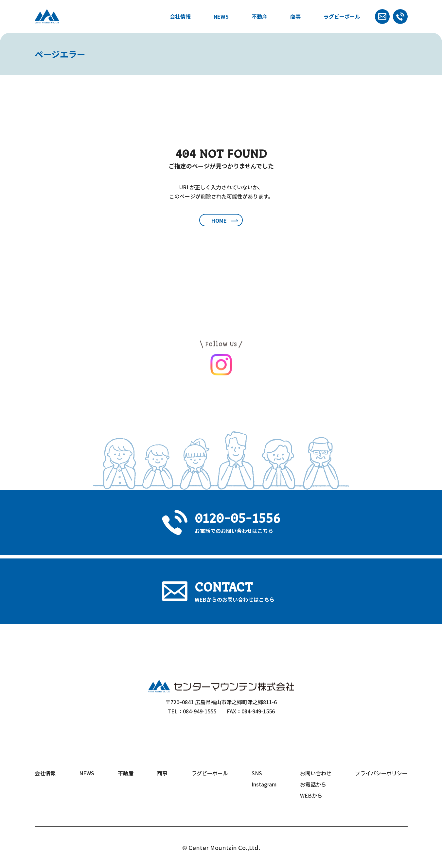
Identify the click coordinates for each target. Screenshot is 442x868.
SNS (257, 773)
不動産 (259, 16)
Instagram (264, 784)
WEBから (311, 795)
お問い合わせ (316, 773)
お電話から (313, 784)
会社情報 (180, 16)
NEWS (221, 16)
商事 (295, 16)
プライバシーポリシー (381, 773)
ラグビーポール (342, 16)
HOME (219, 220)
